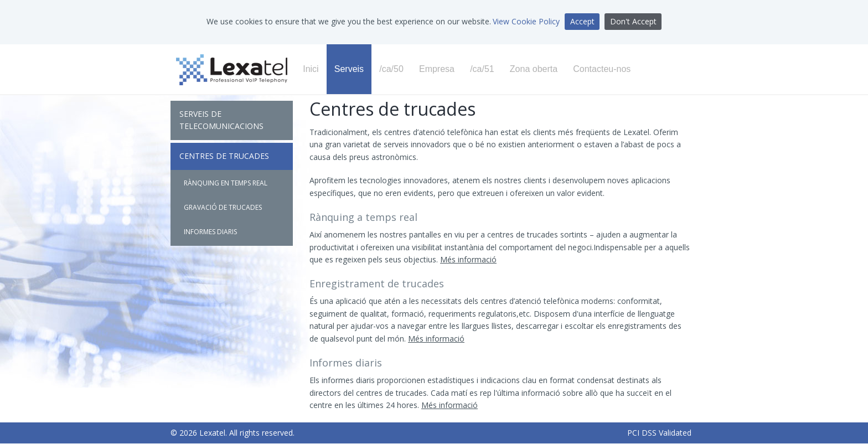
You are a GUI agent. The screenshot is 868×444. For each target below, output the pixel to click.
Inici (311, 69)
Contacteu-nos (602, 69)
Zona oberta (534, 69)
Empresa (437, 69)
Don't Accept (633, 21)
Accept (582, 21)
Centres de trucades (224, 156)
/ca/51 (482, 69)
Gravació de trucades (223, 207)
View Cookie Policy (526, 21)
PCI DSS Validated (659, 433)
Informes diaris (210, 232)
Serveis (349, 69)
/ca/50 (391, 69)
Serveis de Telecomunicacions (221, 120)
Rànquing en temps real (226, 183)
